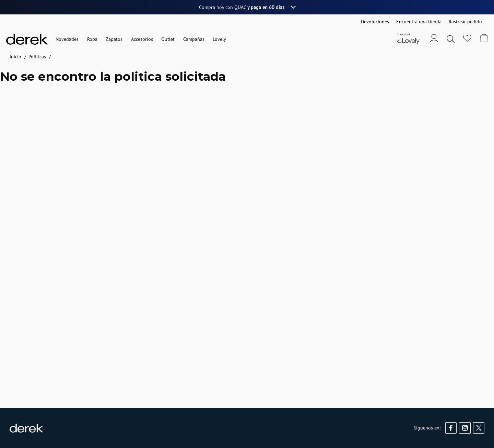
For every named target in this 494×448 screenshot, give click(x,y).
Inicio (15, 57)
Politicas (37, 57)
